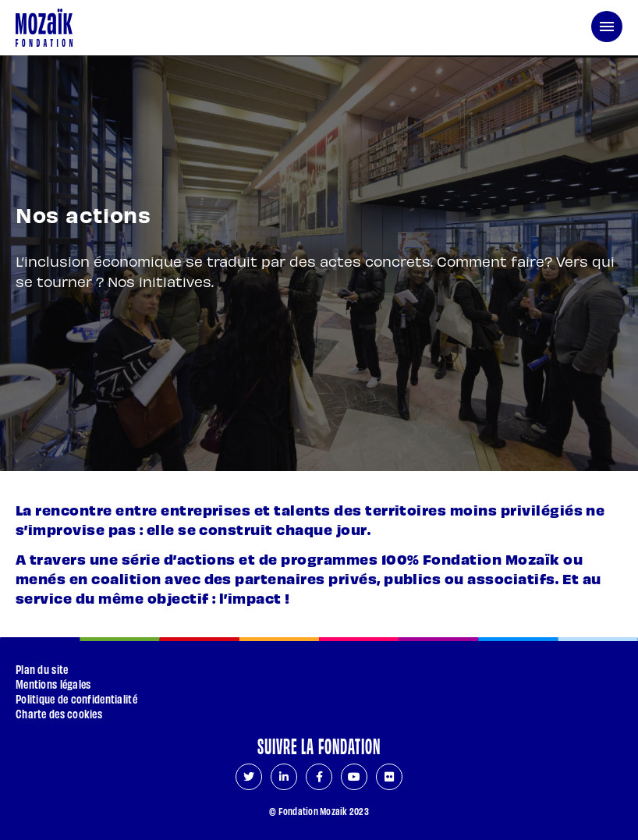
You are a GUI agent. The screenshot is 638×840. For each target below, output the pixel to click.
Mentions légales (53, 684)
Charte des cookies (59, 713)
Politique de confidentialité (76, 698)
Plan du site (42, 669)
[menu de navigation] (607, 27)
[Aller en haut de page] (603, 780)
